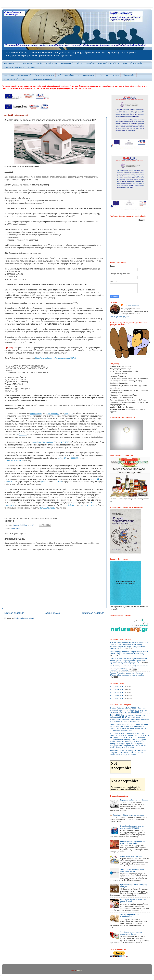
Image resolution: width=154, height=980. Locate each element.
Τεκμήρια (31, 67)
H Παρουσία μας (11, 63)
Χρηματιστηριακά (11, 79)
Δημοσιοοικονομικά (86, 75)
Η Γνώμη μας (103, 75)
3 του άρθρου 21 (53, 413)
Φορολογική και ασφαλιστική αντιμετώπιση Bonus (131, 933)
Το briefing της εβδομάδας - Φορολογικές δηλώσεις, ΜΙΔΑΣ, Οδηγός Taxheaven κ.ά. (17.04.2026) (129, 653)
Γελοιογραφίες (129, 75)
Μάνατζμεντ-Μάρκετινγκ (42, 79)
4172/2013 (68, 413)
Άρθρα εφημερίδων (66, 75)
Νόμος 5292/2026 (117, 693)
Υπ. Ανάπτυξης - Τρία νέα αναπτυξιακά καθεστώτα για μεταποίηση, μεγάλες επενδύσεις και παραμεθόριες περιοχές (129, 668)
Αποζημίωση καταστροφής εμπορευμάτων (130, 916)
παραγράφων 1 (36, 413)
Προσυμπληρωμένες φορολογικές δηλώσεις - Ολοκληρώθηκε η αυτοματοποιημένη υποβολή (127, 674)
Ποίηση (25, 79)
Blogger (80, 970)
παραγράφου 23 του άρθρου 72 (43, 442)
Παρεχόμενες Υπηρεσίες (32, 63)
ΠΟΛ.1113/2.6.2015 (47, 508)
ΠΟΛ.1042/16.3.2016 (14, 461)
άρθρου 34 (62, 458)
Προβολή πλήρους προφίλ (120, 317)
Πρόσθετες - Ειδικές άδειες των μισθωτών (129, 815)
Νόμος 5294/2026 (117, 686)
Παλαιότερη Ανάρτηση (93, 613)
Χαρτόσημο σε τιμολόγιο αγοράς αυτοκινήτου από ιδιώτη (132, 870)
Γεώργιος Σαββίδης (132, 305)
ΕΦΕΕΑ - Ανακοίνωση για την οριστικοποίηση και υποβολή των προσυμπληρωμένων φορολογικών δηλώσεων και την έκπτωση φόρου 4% (128, 661)
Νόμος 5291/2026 (117, 695)
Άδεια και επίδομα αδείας (72, 63)
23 (81, 505)
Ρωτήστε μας (52, 63)
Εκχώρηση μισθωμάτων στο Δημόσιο (134, 800)
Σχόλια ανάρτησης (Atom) (24, 618)
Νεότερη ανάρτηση (14, 613)
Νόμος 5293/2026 (117, 689)
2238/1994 (75, 458)
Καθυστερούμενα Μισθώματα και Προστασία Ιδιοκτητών (133, 842)
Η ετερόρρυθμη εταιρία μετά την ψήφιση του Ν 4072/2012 (132, 827)
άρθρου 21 (23, 434)
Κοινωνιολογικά (25, 75)
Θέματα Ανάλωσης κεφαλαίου (131, 856)
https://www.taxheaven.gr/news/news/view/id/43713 (55, 358)
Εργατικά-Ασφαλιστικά (44, 75)
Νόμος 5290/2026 (117, 698)
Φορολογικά (9, 75)
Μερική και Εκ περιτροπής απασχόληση (103, 63)
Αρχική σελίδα (53, 613)
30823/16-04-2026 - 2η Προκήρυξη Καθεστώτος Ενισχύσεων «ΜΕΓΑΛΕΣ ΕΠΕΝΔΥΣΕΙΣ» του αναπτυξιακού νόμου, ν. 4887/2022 (128, 753)
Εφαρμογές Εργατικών (133, 63)
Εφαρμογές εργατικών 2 (14, 67)
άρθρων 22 (72, 505)
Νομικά (116, 75)
